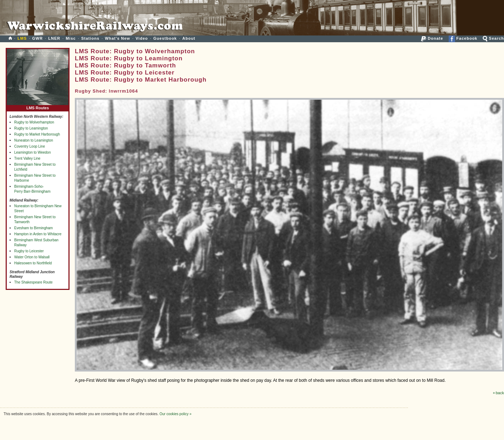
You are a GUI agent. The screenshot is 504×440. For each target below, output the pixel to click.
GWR (38, 38)
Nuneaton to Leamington (34, 140)
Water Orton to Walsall (32, 257)
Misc (71, 38)
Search (493, 38)
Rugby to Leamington (31, 128)
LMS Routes (38, 106)
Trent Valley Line (27, 158)
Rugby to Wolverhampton (34, 122)
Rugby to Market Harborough (37, 134)
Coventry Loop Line (30, 146)
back (499, 393)
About (189, 38)
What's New (118, 38)
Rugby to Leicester (29, 251)
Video (142, 38)
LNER (54, 38)
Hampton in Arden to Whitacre (38, 234)
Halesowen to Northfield (33, 263)
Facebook (463, 38)
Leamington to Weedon (32, 152)
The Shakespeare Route (33, 282)
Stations (90, 38)
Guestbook (165, 38)
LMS (22, 38)
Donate (432, 38)
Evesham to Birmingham (34, 228)
